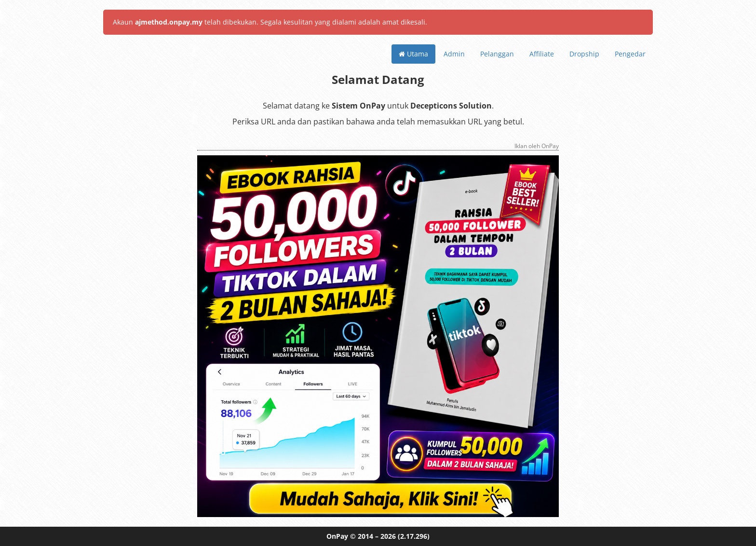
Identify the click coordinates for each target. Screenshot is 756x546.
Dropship (584, 54)
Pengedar (630, 54)
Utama (413, 54)
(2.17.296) (414, 536)
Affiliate (542, 54)
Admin (454, 54)
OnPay (337, 536)
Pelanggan (497, 54)
